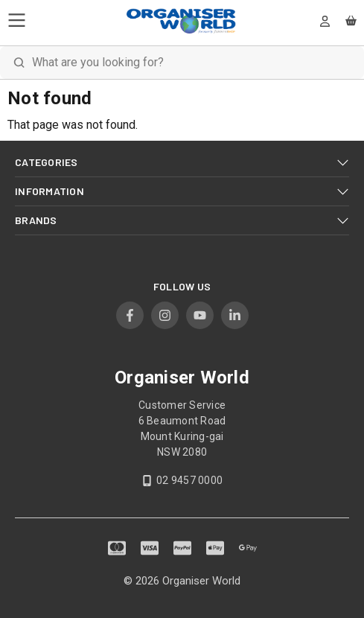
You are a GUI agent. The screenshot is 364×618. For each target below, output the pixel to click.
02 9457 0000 (189, 480)
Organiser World (201, 581)
